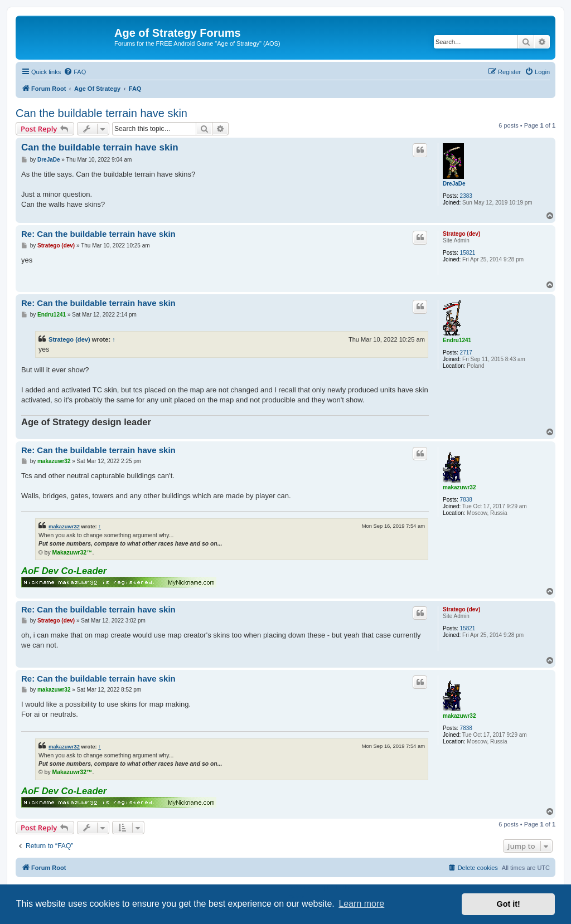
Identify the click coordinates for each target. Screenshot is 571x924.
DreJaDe (454, 184)
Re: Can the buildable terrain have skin (98, 234)
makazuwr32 (459, 487)
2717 (466, 352)
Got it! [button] (509, 904)
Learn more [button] (361, 904)
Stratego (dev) (461, 234)
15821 (468, 253)
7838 (466, 500)
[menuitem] (75, 72)
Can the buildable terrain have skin (101, 113)
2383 (466, 196)
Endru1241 (457, 340)
